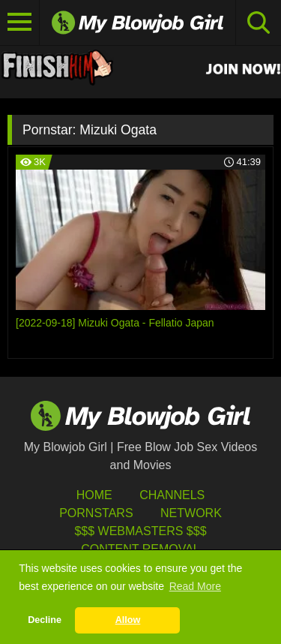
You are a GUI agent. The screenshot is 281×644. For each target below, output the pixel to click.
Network (191, 513)
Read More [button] (195, 586)
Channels (172, 495)
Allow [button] (128, 620)
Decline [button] (45, 620)
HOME (94, 495)
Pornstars (96, 513)
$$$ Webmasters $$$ (140, 531)
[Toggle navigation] (20, 23)
